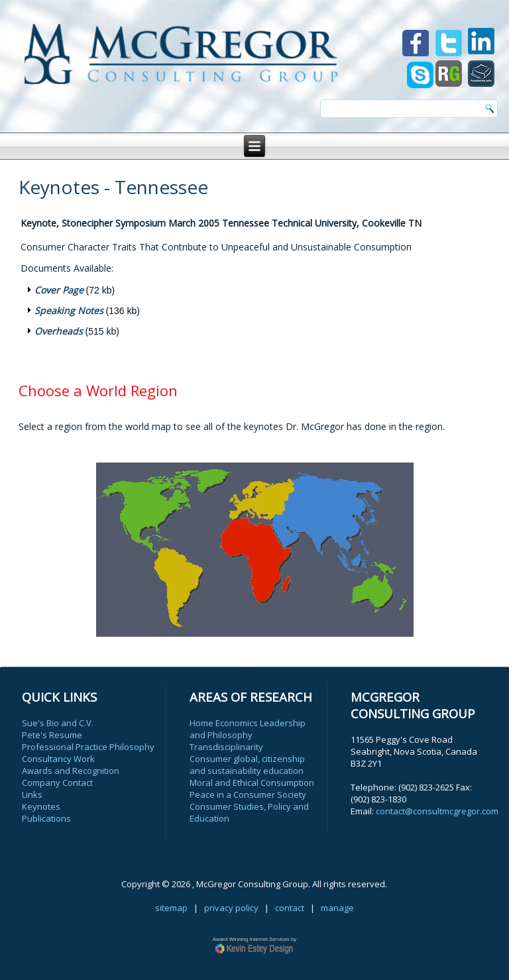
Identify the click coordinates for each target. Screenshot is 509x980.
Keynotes (41, 806)
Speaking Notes (69, 310)
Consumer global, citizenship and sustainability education (247, 765)
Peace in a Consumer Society (248, 794)
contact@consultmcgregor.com (437, 811)
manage (337, 908)
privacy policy (231, 908)
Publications (46, 818)
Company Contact (57, 783)
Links (32, 794)
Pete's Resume (52, 735)
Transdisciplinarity (226, 747)
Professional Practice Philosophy (88, 747)
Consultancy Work (58, 759)
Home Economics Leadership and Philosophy (248, 729)
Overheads (59, 331)
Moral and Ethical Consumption (252, 783)
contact (290, 908)
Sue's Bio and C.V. (58, 723)
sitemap (171, 908)
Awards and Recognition (71, 771)
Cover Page (59, 290)
